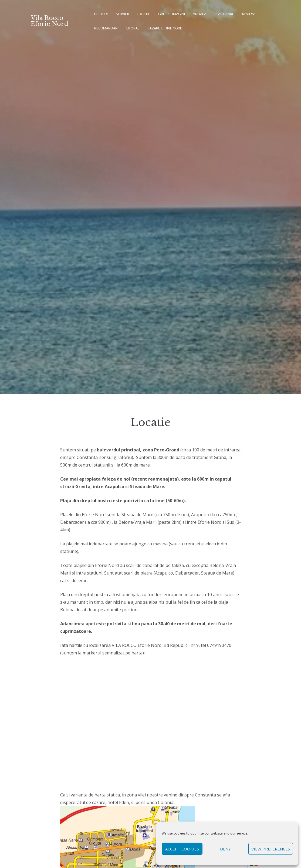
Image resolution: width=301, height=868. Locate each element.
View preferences (271, 849)
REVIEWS (249, 14)
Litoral (133, 28)
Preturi (101, 14)
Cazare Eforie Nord (165, 28)
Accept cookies (182, 849)
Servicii (122, 14)
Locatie (143, 14)
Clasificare (224, 14)
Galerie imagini (172, 14)
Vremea (200, 14)
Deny (225, 849)
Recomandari (106, 28)
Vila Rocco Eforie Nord (50, 21)
